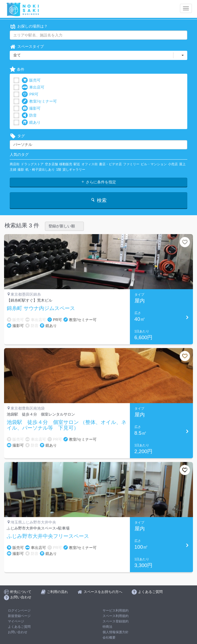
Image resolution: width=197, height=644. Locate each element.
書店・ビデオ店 (110, 164)
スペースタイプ (27, 47)
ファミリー (131, 164)
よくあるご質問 (19, 627)
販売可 (31, 80)
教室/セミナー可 (39, 101)
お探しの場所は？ (29, 26)
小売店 (173, 164)
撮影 (21, 170)
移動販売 (66, 164)
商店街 (15, 164)
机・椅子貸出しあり (40, 170)
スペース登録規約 (116, 621)
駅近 (77, 164)
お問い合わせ (18, 632)
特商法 (107, 627)
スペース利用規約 (116, 616)
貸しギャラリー (74, 170)
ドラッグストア (32, 164)
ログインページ (19, 611)
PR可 (30, 94)
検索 (98, 200)
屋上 (182, 164)
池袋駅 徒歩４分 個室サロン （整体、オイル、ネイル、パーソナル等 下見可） (67, 425)
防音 (29, 115)
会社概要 (109, 638)
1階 (59, 170)
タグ (17, 136)
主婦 (13, 170)
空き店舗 (51, 164)
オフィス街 (90, 164)
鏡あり (31, 122)
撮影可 (31, 108)
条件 (17, 70)
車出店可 (33, 87)
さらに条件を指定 (98, 182)
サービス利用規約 (116, 611)
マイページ (16, 621)
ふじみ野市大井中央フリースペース (48, 536)
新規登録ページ (19, 616)
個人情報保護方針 (116, 632)
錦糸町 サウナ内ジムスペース (41, 308)
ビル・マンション (154, 164)
